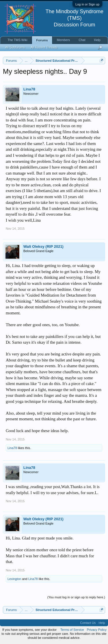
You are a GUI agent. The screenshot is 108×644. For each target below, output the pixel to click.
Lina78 (29, 89)
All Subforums (15, 47)
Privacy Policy (97, 630)
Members (63, 40)
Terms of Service (72, 630)
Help (97, 40)
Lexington (14, 579)
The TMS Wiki (17, 40)
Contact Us (88, 623)
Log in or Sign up (87, 4)
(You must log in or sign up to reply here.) (76, 597)
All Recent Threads (44, 47)
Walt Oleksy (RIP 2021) (43, 246)
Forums (42, 40)
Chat (82, 40)
